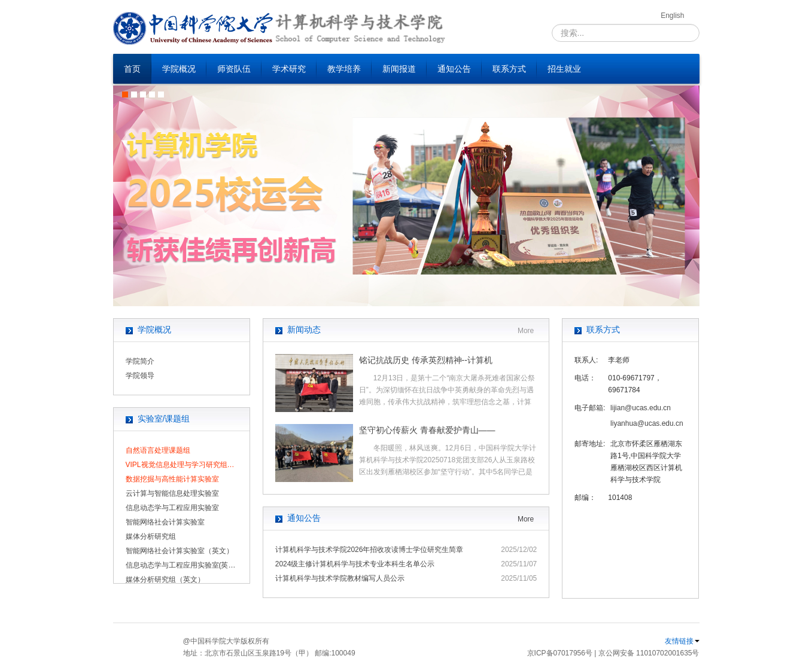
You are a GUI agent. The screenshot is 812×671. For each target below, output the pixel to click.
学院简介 (140, 361)
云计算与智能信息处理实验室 (172, 493)
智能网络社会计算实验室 (165, 522)
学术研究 (289, 69)
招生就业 (564, 69)
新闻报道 (399, 69)
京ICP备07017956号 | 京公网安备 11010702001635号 (613, 653)
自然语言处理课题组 (158, 450)
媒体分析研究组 (151, 536)
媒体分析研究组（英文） (165, 579)
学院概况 (179, 69)
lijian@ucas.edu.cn (641, 408)
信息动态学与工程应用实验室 (172, 508)
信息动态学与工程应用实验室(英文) (182, 565)
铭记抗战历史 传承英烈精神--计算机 (426, 360)
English (672, 16)
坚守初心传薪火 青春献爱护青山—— (427, 430)
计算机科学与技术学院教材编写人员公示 (340, 578)
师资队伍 (234, 69)
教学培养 (344, 69)
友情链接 (682, 641)
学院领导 (140, 376)
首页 (132, 69)
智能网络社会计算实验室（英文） (180, 551)
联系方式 (509, 69)
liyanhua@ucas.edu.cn (647, 423)
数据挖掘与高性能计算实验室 (172, 479)
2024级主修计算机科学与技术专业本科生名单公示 (355, 564)
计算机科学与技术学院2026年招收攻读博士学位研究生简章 (369, 550)
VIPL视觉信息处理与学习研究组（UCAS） (182, 465)
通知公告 (454, 69)
